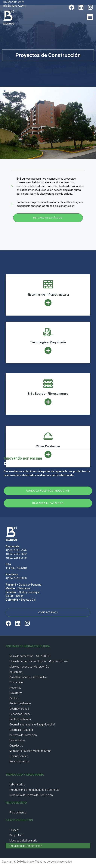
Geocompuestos (20, 761)
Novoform (16, 693)
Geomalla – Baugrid (21, 730)
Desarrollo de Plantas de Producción (31, 795)
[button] (90, 17)
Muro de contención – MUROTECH (30, 656)
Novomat (15, 688)
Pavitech (14, 830)
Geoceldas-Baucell (20, 714)
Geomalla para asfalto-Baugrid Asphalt (32, 725)
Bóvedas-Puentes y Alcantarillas (28, 677)
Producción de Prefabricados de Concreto (34, 790)
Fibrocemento (18, 813)
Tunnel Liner (16, 682)
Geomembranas (19, 709)
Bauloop (14, 698)
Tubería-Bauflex (19, 756)
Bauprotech (16, 835)
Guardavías (16, 746)
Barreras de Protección (23, 735)
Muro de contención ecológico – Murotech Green (39, 661)
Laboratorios (17, 785)
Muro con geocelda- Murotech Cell (30, 667)
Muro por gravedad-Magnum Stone (30, 751)
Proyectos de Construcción (26, 846)
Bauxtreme (16, 672)
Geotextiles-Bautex (20, 703)
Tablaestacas (17, 740)
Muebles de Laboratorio (23, 841)
